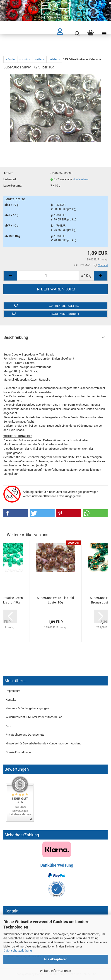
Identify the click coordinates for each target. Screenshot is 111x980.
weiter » (39, 59)
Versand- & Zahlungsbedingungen (27, 708)
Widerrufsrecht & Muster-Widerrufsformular (34, 717)
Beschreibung (16, 337)
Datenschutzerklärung (18, 951)
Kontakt (11, 700)
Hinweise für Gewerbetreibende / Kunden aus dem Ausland (43, 743)
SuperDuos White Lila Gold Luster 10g (55, 600)
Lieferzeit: (10, 179)
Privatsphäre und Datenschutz (25, 735)
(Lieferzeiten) (81, 179)
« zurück (25, 59)
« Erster (10, 59)
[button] (16, 513)
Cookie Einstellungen (19, 752)
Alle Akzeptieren (56, 959)
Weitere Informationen (55, 971)
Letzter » (54, 59)
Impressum (13, 691)
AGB (8, 726)
